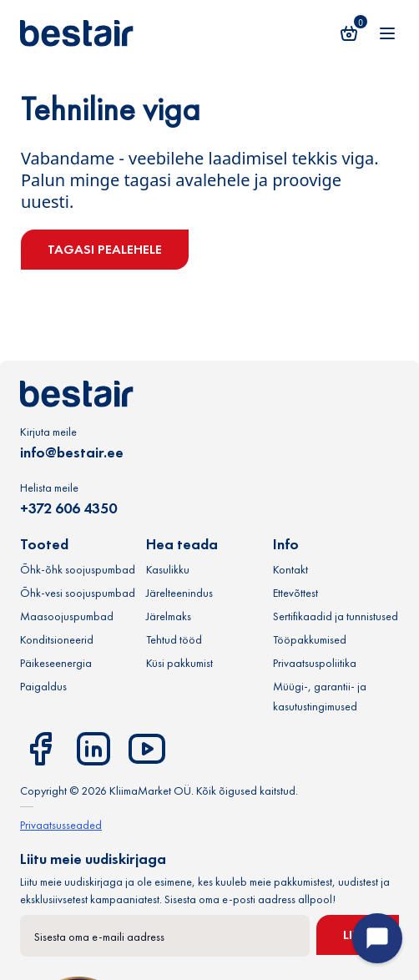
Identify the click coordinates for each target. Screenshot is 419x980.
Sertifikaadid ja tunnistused (336, 616)
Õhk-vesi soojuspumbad (78, 593)
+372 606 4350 (68, 508)
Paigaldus (43, 686)
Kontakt (290, 569)
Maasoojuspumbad (67, 616)
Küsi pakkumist (179, 663)
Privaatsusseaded (61, 825)
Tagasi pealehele (105, 249)
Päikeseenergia (56, 663)
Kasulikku (168, 569)
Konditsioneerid (57, 639)
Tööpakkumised (310, 639)
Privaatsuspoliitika (315, 663)
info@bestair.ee (72, 452)
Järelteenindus (179, 593)
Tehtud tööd (174, 639)
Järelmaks (169, 616)
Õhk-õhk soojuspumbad (78, 569)
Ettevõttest (295, 593)
